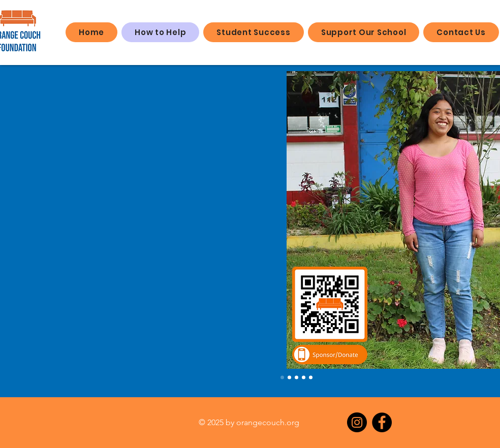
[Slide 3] (296, 378)
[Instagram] (357, 422)
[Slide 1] (282, 378)
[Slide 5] (311, 378)
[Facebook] (382, 422)
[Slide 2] (289, 378)
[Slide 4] (304, 378)
